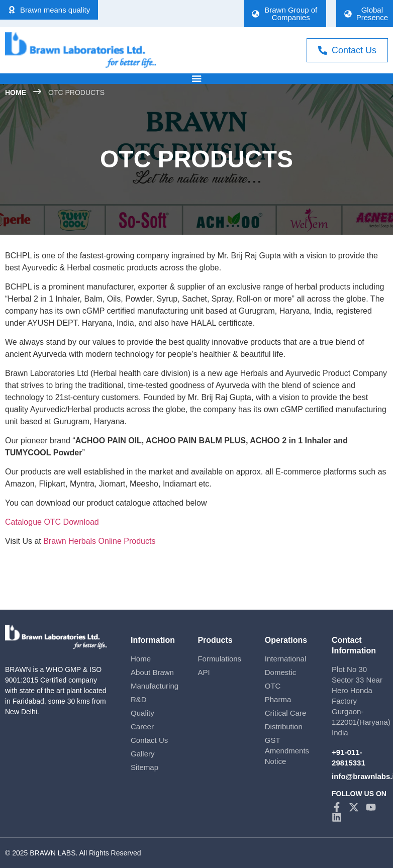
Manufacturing (155, 685)
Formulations (219, 658)
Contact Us (149, 740)
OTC (273, 685)
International (286, 658)
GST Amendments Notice (287, 750)
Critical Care (286, 712)
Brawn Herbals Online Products (99, 541)
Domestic (281, 672)
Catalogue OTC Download (52, 521)
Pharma (278, 699)
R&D (139, 699)
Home (141, 658)
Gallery (143, 753)
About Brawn (152, 672)
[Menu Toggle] (197, 78)
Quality (142, 712)
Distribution (284, 726)
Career (142, 726)
